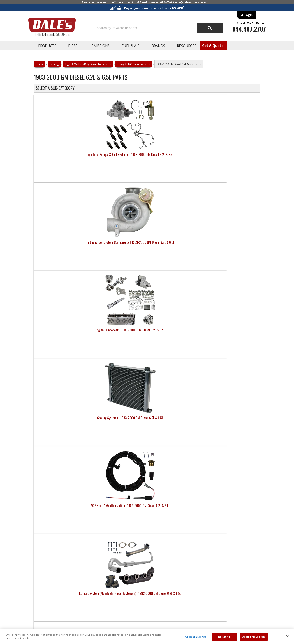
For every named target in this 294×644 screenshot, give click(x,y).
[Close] (287, 636)
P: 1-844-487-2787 (46, 500)
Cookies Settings (196, 637)
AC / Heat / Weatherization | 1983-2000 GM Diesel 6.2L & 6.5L (62, 245)
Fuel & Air (131, 46)
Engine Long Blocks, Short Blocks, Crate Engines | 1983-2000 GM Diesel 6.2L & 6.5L (232, 423)
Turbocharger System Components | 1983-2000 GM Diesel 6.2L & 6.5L (119, 157)
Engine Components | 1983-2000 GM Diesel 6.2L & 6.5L (175, 157)
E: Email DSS (41, 512)
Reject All (224, 637)
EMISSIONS (101, 46)
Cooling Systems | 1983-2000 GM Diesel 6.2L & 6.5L (232, 157)
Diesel (74, 46)
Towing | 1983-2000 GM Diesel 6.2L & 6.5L (175, 333)
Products (47, 46)
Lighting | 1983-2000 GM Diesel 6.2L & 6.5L (62, 333)
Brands (158, 46)
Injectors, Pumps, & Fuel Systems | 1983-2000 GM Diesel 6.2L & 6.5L (62, 157)
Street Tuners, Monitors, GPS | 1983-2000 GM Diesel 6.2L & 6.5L (175, 420)
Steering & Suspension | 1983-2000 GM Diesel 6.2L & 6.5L (232, 245)
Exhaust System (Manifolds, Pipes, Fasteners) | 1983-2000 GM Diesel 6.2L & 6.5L (119, 247)
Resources (187, 46)
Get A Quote (213, 46)
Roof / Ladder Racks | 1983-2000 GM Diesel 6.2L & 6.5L (119, 333)
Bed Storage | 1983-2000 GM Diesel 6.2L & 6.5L (62, 420)
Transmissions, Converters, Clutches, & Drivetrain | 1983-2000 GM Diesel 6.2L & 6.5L (175, 247)
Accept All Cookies (254, 637)
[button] (159, 28)
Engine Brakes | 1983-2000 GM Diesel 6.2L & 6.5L (119, 420)
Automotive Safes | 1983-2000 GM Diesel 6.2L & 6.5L (232, 333)
